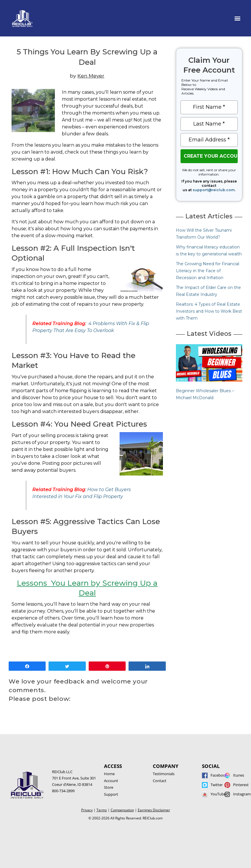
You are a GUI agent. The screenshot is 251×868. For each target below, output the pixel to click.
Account (111, 781)
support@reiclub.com (214, 190)
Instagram (242, 794)
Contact (160, 781)
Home (109, 774)
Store (109, 787)
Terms (102, 810)
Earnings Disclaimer (154, 810)
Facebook (219, 775)
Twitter (217, 785)
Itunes (239, 775)
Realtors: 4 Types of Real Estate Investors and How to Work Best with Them (209, 311)
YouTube (218, 794)
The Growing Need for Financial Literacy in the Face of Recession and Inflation (208, 271)
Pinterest (241, 785)
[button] (238, 18)
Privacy (87, 810)
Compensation (122, 810)
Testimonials (164, 774)
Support (111, 794)
